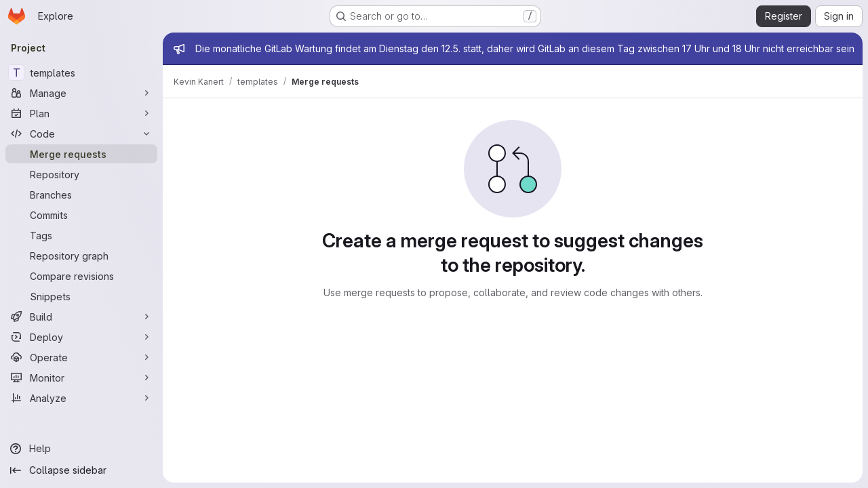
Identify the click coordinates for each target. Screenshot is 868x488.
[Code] (81, 134)
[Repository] (81, 174)
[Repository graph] (81, 256)
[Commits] (81, 215)
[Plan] (81, 113)
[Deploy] (81, 337)
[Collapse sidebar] (81, 470)
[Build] (81, 317)
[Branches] (81, 195)
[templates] (81, 73)
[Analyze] (81, 398)
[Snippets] (81, 296)
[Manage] (81, 93)
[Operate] (81, 357)
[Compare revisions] (81, 276)
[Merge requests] (81, 154)
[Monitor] (81, 378)
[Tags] (81, 235)
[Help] (81, 449)
